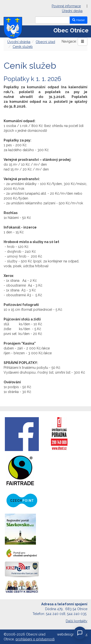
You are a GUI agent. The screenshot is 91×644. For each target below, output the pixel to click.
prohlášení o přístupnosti (35, 639)
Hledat (79, 20)
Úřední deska (72, 11)
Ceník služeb (23, 47)
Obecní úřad (45, 42)
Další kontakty (77, 621)
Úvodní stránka (19, 42)
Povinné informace (66, 6)
